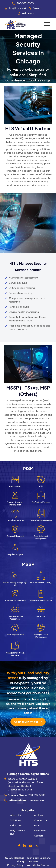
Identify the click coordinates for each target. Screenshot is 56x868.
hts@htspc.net (18, 8)
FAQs (37, 826)
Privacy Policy (15, 865)
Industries (16, 826)
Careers (39, 836)
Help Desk (28, 13)
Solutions (16, 820)
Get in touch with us (26, 722)
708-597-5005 (25, 3)
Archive (38, 815)
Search (37, 8)
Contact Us (41, 820)
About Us (16, 815)
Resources (40, 831)
